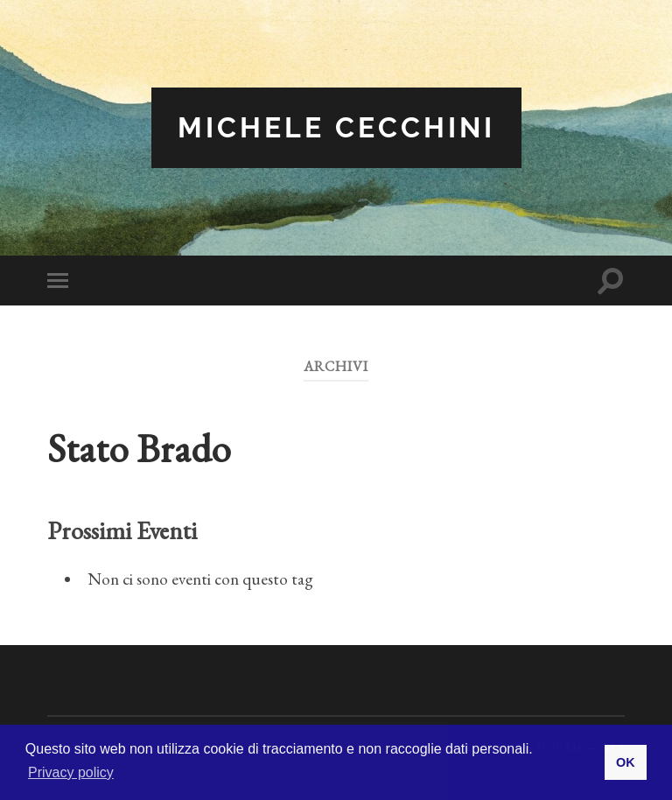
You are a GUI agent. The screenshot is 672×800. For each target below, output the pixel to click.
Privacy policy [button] (71, 772)
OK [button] (626, 762)
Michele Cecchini (336, 127)
